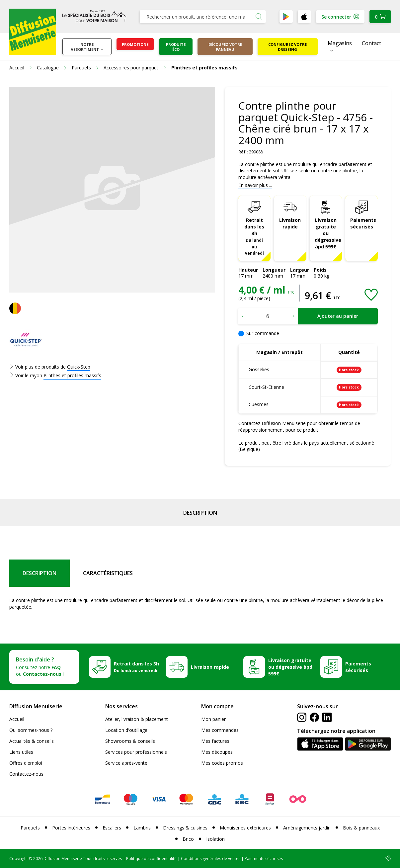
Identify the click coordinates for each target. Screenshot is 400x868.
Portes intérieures (71, 828)
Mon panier (213, 719)
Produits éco (176, 47)
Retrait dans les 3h (254, 236)
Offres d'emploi (26, 763)
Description (200, 513)
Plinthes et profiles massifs (72, 375)
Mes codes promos (222, 763)
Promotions (135, 44)
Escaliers (112, 828)
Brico (188, 839)
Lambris (142, 828)
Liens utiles (21, 752)
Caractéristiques (108, 573)
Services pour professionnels (136, 752)
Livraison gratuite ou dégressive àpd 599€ (328, 233)
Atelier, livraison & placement (137, 719)
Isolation (215, 839)
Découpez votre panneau (225, 47)
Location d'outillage (126, 730)
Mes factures (215, 741)
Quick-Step (79, 367)
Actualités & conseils (32, 741)
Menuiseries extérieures (245, 828)
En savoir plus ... (255, 185)
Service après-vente (126, 763)
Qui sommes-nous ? (31, 730)
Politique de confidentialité (151, 859)
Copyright (19, 859)
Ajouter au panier (338, 316)
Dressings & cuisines (185, 828)
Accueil (17, 719)
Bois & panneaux (361, 828)
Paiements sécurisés (363, 223)
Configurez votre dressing (287, 47)
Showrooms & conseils (130, 741)
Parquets (30, 828)
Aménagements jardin (307, 828)
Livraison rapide (290, 223)
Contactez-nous (26, 774)
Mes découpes (217, 752)
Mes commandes (220, 730)
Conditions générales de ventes (211, 859)
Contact (371, 43)
